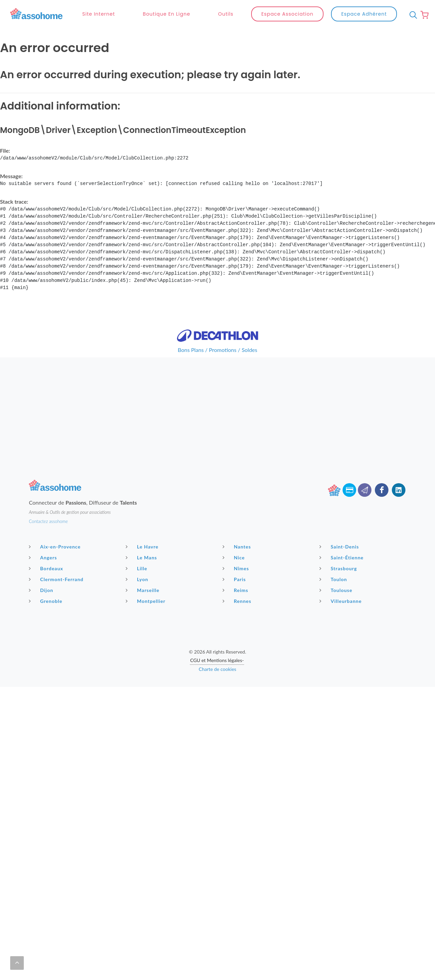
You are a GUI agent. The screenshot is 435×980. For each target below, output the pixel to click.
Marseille (143, 590)
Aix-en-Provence (56, 546)
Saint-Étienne (342, 557)
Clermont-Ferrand (57, 579)
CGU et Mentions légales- (217, 660)
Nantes (238, 546)
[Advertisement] (217, 405)
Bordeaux (47, 568)
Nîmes (237, 568)
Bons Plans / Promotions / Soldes (217, 350)
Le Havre (143, 546)
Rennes (238, 601)
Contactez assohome (48, 521)
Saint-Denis (340, 546)
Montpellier (146, 601)
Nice (234, 557)
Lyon (138, 579)
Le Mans (142, 557)
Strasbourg (339, 568)
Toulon (334, 579)
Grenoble (46, 601)
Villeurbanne (341, 601)
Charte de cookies (217, 669)
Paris (235, 579)
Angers (44, 557)
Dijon (42, 590)
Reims (236, 590)
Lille (137, 568)
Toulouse (337, 590)
